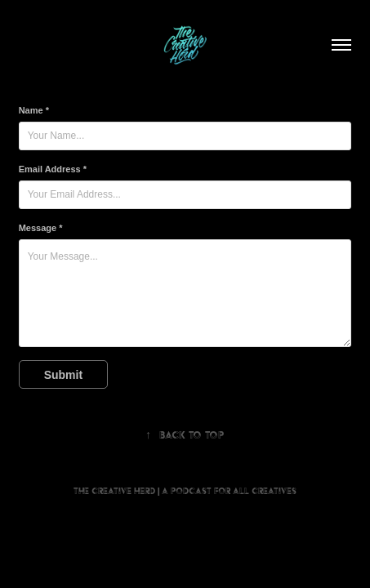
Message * (41, 228)
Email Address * (53, 169)
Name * (34, 110)
